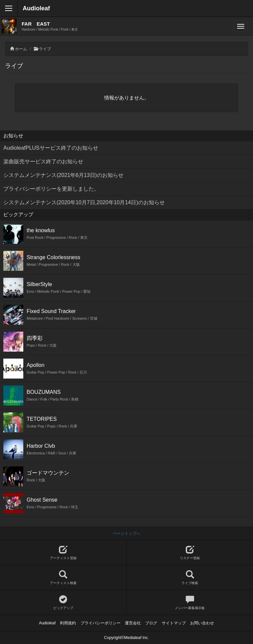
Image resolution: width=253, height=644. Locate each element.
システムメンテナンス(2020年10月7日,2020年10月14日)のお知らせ (84, 202)
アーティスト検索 (63, 578)
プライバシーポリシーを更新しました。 (51, 189)
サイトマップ (174, 623)
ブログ (151, 623)
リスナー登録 (190, 553)
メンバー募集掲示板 (190, 603)
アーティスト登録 (63, 553)
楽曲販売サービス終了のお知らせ (43, 161)
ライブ (45, 49)
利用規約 (68, 623)
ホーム (21, 49)
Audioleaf (36, 8)
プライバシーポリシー (101, 623)
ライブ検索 (190, 578)
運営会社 (133, 623)
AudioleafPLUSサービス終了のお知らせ (51, 148)
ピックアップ (63, 603)
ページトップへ (126, 534)
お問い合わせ (202, 623)
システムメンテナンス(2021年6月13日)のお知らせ (63, 175)
